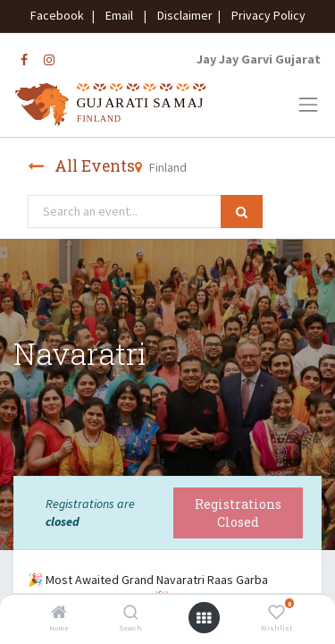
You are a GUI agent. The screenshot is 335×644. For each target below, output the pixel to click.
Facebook (60, 15)
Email (119, 15)
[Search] (131, 614)
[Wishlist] (276, 614)
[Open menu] (204, 618)
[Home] (59, 614)
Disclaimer (182, 15)
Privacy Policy (264, 15)
